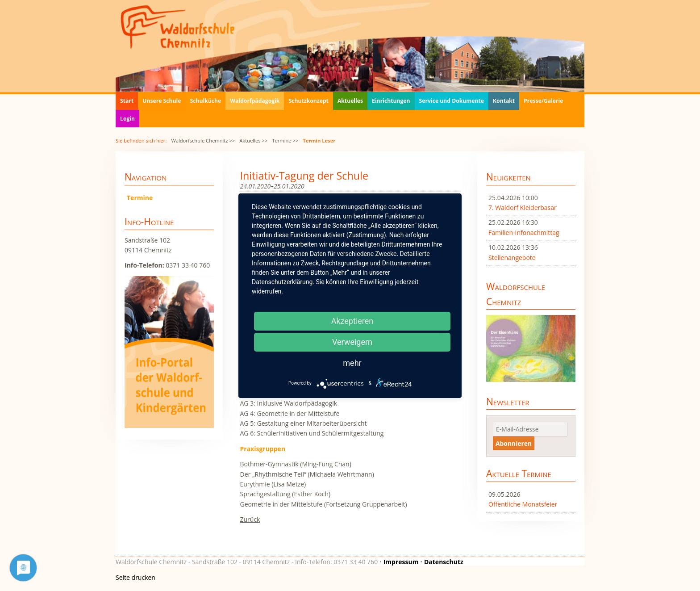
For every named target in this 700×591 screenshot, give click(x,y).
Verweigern (352, 342)
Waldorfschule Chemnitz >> (203, 140)
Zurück (250, 519)
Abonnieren (514, 443)
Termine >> (285, 140)
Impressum (401, 562)
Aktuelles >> (253, 140)
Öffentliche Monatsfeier (523, 504)
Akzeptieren (352, 321)
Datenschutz (444, 562)
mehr (352, 363)
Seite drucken (135, 577)
